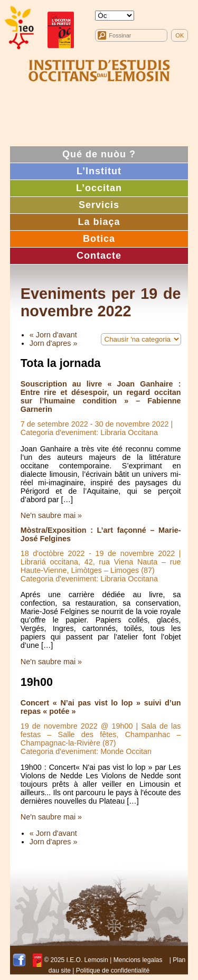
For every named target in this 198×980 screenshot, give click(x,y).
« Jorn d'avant (53, 335)
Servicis (99, 205)
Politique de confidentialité (113, 970)
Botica (99, 239)
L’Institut (99, 171)
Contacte (99, 256)
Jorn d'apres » (54, 343)
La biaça (99, 222)
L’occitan (99, 188)
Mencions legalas (138, 960)
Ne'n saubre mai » (51, 515)
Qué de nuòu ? (99, 154)
